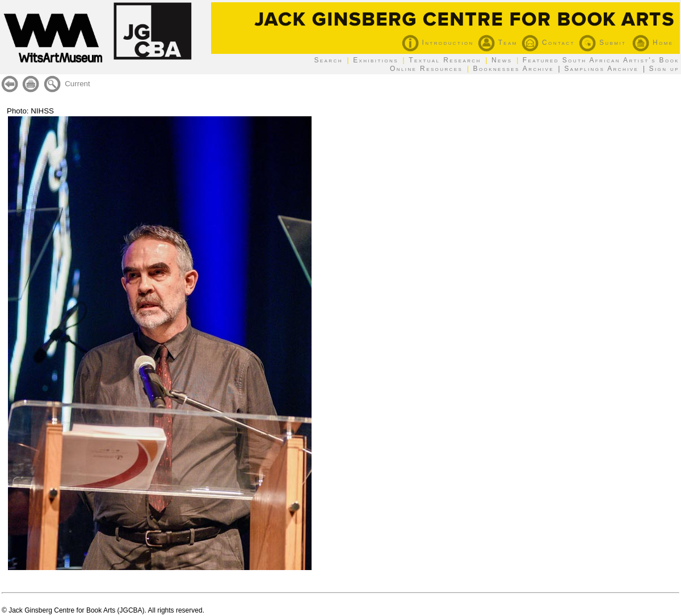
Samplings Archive (601, 69)
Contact (548, 43)
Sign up (664, 69)
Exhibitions (376, 60)
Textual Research (445, 60)
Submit (602, 43)
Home (653, 43)
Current (77, 84)
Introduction (438, 43)
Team (498, 43)
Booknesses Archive (514, 69)
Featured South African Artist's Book (601, 60)
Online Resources (426, 69)
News (502, 60)
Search (328, 60)
